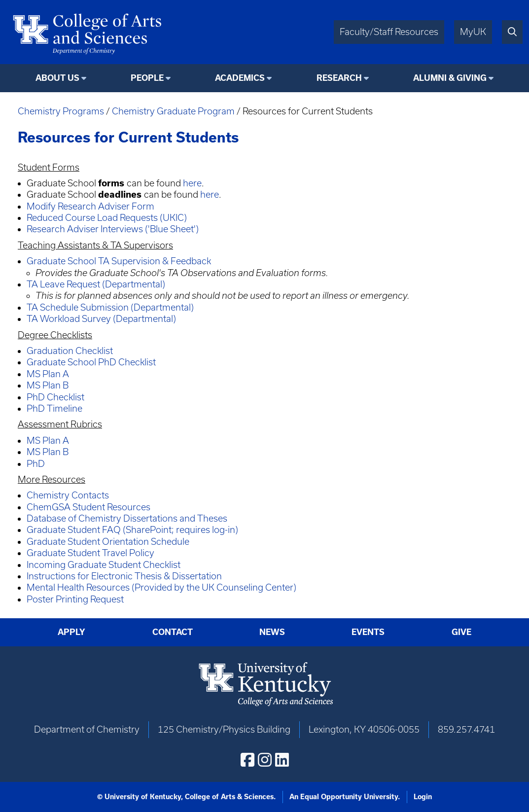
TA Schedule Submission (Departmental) (110, 307)
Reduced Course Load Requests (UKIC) (107, 218)
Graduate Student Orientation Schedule (108, 542)
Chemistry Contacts (68, 495)
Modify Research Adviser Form (90, 206)
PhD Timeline (54, 408)
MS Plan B (48, 385)
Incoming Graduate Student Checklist (104, 565)
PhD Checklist (55, 397)
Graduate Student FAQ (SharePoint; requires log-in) (132, 530)
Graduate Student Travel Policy (90, 553)
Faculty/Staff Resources (389, 32)
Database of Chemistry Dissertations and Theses (127, 518)
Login (423, 797)
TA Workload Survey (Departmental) (101, 319)
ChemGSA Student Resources (88, 507)
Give (461, 632)
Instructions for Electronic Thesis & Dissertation (124, 576)
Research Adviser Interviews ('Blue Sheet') (113, 229)
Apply (71, 632)
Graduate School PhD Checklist (91, 362)
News (272, 632)
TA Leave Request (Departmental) (96, 284)
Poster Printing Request (75, 599)
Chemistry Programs (61, 111)
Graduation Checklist (70, 351)
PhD (36, 464)
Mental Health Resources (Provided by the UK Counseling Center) (161, 587)
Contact (173, 632)
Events (368, 632)
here (192, 183)
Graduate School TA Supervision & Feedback (119, 261)
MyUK (473, 32)
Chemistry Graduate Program (173, 111)
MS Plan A (48, 374)
